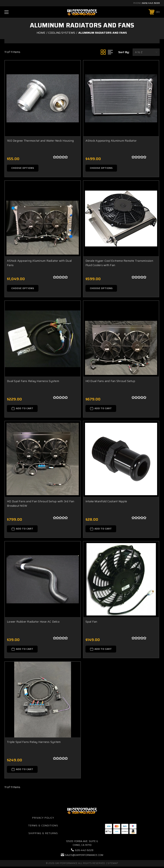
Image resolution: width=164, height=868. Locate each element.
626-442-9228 (84, 852)
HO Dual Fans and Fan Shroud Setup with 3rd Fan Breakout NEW (41, 504)
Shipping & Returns (43, 835)
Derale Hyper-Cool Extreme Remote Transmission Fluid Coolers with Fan (119, 263)
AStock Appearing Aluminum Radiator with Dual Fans (39, 263)
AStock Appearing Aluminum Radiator (111, 141)
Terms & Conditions (43, 827)
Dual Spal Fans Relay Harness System (33, 382)
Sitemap (113, 865)
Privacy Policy (43, 819)
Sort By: (124, 52)
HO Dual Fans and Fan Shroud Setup (110, 382)
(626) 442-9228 (151, 3)
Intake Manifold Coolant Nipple (106, 502)
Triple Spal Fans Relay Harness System (34, 743)
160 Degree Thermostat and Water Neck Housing (40, 141)
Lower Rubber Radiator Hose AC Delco (33, 623)
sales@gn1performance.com (84, 856)
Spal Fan (91, 623)
